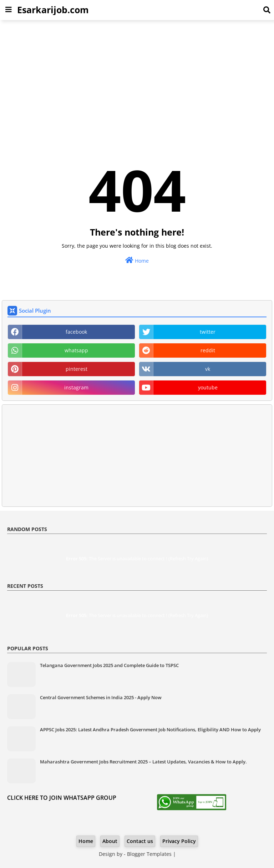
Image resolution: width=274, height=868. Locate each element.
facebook (76, 332)
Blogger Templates (149, 854)
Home (137, 260)
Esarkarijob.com (53, 10)
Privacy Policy (179, 841)
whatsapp (76, 350)
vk (208, 369)
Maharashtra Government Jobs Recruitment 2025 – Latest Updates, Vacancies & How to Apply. (143, 762)
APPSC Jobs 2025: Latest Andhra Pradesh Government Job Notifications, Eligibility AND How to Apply (150, 730)
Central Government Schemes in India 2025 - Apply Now (101, 697)
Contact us (140, 841)
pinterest (77, 369)
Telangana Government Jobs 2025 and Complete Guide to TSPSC (109, 665)
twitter (208, 332)
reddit (208, 350)
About (110, 841)
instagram (76, 387)
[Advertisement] (137, 77)
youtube (208, 387)
